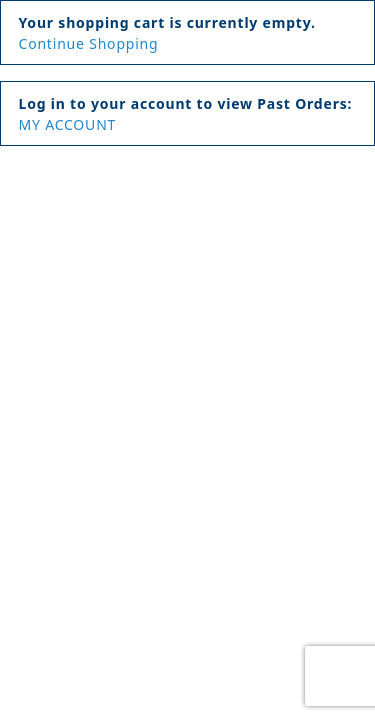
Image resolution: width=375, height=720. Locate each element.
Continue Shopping (89, 43)
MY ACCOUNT (68, 124)
